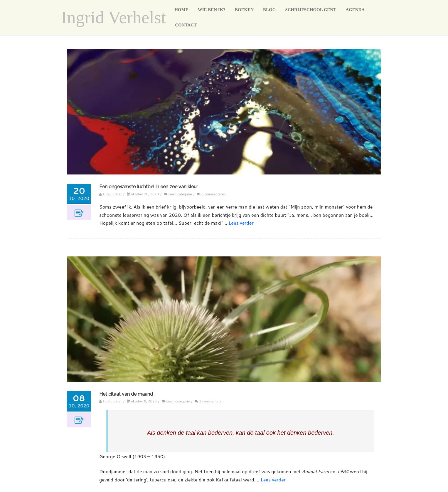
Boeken (244, 10)
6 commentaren (214, 194)
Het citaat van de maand (126, 394)
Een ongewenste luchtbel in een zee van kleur (149, 187)
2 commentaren (212, 401)
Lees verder (241, 223)
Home (181, 10)
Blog (269, 10)
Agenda (355, 10)
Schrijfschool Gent (311, 10)
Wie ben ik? (212, 10)
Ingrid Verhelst (113, 17)
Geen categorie (180, 194)
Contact (186, 25)
